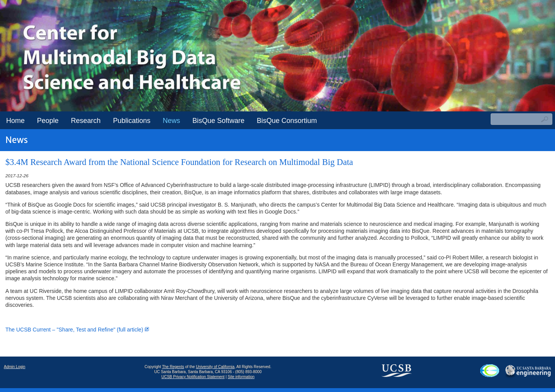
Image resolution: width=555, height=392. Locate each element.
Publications (132, 121)
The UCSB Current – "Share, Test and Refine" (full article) (77, 330)
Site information (241, 377)
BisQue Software (218, 121)
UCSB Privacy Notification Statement (193, 377)
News (171, 121)
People (48, 121)
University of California (215, 367)
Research (86, 121)
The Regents (173, 367)
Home (15, 121)
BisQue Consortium (287, 121)
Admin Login (15, 367)
